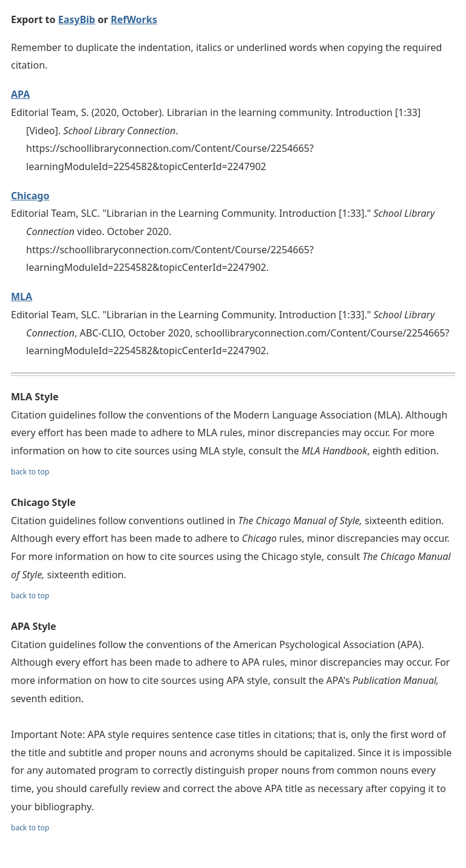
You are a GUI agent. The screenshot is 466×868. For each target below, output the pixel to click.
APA (20, 94)
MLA (22, 296)
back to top (30, 472)
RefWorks (134, 19)
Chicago (30, 196)
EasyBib (77, 19)
